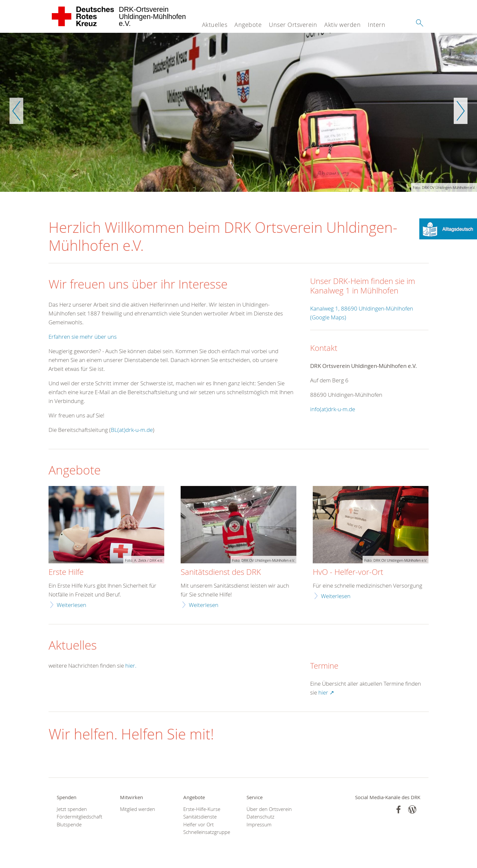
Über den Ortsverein (269, 809)
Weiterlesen (71, 605)
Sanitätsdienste (200, 817)
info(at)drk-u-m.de (333, 409)
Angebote (248, 25)
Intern (377, 25)
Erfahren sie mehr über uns (83, 337)
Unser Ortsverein (293, 25)
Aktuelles (215, 25)
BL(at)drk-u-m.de (132, 430)
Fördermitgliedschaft (79, 817)
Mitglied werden (138, 809)
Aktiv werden (342, 25)
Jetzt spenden (72, 809)
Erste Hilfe (66, 572)
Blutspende (69, 825)
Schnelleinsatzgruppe (207, 832)
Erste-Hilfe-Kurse (202, 809)
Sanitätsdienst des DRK (221, 572)
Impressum (259, 825)
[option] (238, 112)
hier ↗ (326, 692)
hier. (131, 666)
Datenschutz (260, 817)
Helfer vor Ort (199, 825)
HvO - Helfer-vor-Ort (348, 572)
